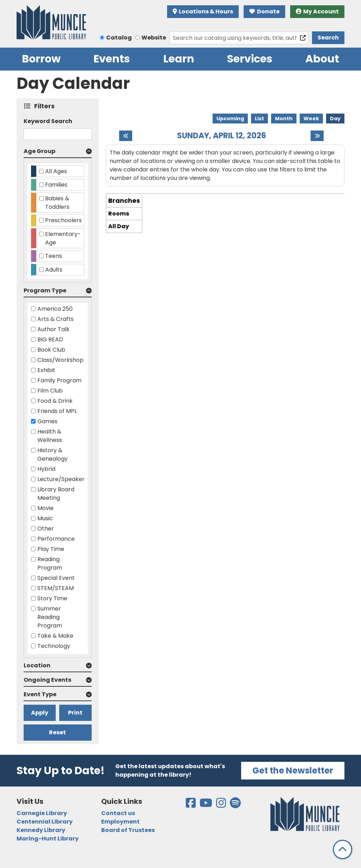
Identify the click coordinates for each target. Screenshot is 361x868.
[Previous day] (126, 136)
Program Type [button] (45, 290)
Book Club (51, 350)
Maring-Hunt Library (48, 839)
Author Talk (53, 329)
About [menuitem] (322, 59)
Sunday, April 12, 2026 (222, 136)
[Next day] (317, 136)
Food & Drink (55, 401)
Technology (54, 646)
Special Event (56, 578)
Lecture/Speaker (61, 479)
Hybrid (46, 469)
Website (154, 38)
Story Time (52, 598)
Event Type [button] (40, 694)
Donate (264, 11)
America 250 (55, 309)
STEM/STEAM (56, 588)
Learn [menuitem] (179, 59)
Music (45, 518)
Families (56, 185)
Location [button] (37, 665)
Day (335, 119)
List (259, 119)
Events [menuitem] (112, 59)
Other (46, 529)
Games (47, 421)
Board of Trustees (128, 830)
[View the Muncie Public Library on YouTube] (206, 805)
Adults (54, 270)
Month (284, 119)
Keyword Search (48, 121)
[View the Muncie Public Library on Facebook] (191, 805)
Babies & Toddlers (57, 203)
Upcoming (230, 119)
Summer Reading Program (50, 617)
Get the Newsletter (293, 770)
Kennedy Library (41, 830)
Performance (56, 539)
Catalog (119, 38)
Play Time (51, 549)
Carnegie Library (42, 813)
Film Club (50, 391)
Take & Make (55, 636)
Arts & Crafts (56, 319)
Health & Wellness (50, 436)
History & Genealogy (53, 454)
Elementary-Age (63, 238)
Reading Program (50, 563)
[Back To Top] (342, 849)
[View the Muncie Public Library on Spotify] (235, 805)
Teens (54, 256)
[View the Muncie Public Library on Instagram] (222, 805)
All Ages (56, 171)
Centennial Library (45, 822)
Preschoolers (63, 220)
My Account (317, 11)
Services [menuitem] (250, 59)
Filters (46, 106)
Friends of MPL (57, 411)
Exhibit (46, 370)
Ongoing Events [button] (47, 680)
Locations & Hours (203, 11)
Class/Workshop (60, 360)
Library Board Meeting (56, 494)
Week (311, 119)
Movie (45, 508)
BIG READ (50, 339)
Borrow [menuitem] (41, 59)
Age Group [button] (39, 151)
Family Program (59, 380)
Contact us (118, 813)
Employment (120, 822)
